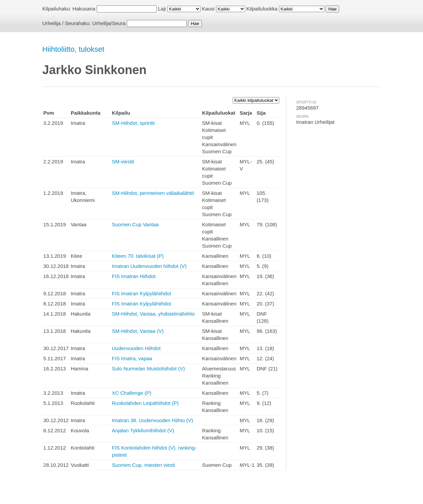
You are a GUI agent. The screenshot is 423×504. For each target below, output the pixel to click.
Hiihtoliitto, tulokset (73, 49)
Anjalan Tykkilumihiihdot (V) (143, 430)
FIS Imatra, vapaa (132, 358)
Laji (162, 9)
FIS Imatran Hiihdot (134, 276)
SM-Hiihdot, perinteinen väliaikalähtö (153, 193)
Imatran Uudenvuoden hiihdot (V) (149, 266)
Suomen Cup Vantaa (135, 224)
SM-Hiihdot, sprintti (133, 123)
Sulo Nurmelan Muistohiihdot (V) (148, 369)
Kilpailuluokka (262, 9)
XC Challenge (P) (132, 393)
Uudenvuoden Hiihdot (136, 348)
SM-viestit (123, 162)
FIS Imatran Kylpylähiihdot (142, 293)
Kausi (208, 9)
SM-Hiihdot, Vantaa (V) (138, 331)
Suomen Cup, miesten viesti (144, 465)
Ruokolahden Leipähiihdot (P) (145, 403)
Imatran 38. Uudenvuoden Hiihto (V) (152, 420)
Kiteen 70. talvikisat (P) (138, 256)
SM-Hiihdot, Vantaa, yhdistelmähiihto (153, 314)
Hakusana (84, 9)
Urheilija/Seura (109, 23)
